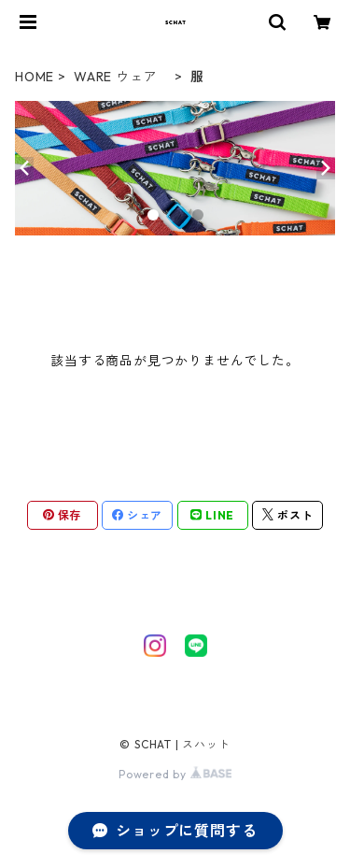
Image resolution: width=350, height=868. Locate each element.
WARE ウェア (122, 77)
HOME (35, 77)
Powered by (175, 774)
